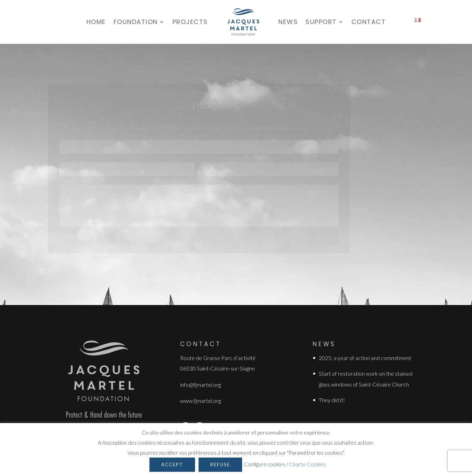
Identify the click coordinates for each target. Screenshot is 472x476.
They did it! (332, 400)
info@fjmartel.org (200, 385)
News (288, 22)
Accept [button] (172, 465)
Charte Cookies (308, 464)
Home (96, 22)
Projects (190, 22)
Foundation (136, 22)
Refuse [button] (220, 465)
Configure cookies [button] (265, 464)
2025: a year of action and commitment (365, 358)
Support (321, 22)
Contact (369, 22)
